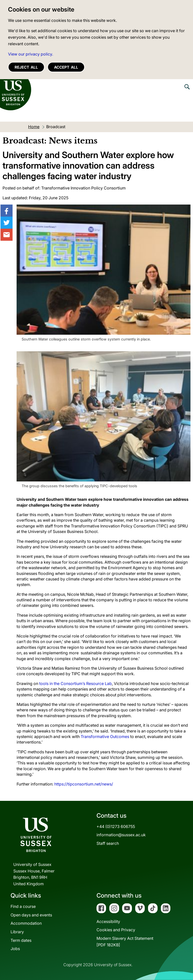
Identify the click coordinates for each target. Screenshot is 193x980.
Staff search (108, 843)
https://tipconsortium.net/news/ (84, 784)
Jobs (15, 949)
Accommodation (26, 923)
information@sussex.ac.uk (121, 835)
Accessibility (108, 921)
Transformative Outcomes (105, 737)
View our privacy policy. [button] (31, 54)
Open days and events (31, 915)
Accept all (66, 67)
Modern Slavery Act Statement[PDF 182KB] (125, 942)
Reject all (26, 67)
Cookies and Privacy (116, 930)
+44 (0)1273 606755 (116, 826)
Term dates (21, 940)
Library (17, 932)
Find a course (23, 906)
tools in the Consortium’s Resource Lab (76, 683)
